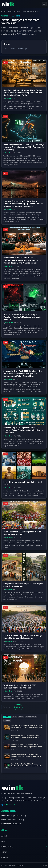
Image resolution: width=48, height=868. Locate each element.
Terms (4, 852)
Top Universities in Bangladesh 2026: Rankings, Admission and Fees (20, 686)
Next (18, 707)
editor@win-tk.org (16, 820)
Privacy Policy (7, 847)
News (6, 49)
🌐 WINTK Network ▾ (9, 805)
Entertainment (31, 717)
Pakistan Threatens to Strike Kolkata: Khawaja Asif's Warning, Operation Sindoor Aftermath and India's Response (23, 204)
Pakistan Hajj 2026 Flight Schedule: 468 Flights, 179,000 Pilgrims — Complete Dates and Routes (23, 430)
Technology (22, 49)
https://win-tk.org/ (19, 815)
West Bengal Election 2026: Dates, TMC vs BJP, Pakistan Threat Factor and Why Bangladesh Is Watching (24, 147)
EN (43, 865)
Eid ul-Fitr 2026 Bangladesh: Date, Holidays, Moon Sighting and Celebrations (23, 637)
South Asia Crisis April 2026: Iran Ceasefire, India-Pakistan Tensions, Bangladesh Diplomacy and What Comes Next (23, 374)
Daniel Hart (9, 99)
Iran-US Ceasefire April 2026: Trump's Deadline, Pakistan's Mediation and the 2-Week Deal (22, 317)
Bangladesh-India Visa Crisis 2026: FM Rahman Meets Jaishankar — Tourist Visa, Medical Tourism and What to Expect (22, 260)
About (4, 836)
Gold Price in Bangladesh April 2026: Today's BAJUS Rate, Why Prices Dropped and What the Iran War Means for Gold (23, 93)
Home (4, 12)
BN (46, 865)
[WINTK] (8, 4)
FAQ (3, 841)
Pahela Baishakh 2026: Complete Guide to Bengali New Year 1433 (22, 533)
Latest (7, 717)
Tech (21, 717)
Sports (13, 49)
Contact (5, 857)
